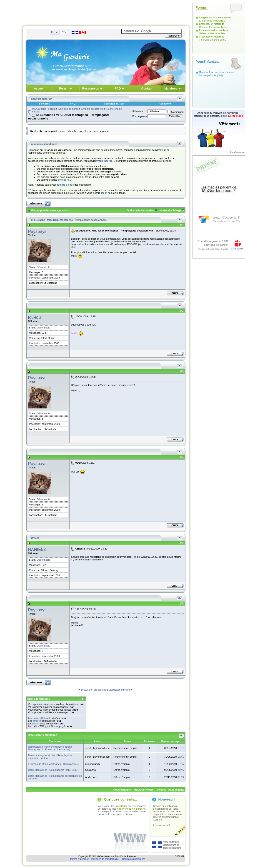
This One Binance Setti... (213, 40)
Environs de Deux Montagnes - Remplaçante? (54, 764)
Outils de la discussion (140, 210)
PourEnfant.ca (207, 61)
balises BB (39, 718)
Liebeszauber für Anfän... (213, 33)
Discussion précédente (94, 690)
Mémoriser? (176, 112)
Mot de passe (139, 116)
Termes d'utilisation (79, 859)
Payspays (37, 231)
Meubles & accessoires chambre (217, 72)
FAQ (118, 88)
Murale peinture (208, 75)
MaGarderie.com (144, 790)
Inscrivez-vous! (161, 825)
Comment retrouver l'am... (214, 27)
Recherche (165, 104)
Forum (64, 88)
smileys (37, 721)
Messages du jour (114, 104)
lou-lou (35, 317)
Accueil (39, 88)
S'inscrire (45, 104)
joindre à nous (66, 185)
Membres (171, 88)
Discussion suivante (119, 690)
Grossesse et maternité (212, 24)
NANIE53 (37, 549)
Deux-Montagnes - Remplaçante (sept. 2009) (53, 770)
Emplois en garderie (92, 109)
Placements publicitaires (133, 859)
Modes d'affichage (170, 210)
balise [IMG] (38, 724)
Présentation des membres (214, 30)
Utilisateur (137, 111)
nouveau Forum (107, 814)
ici (102, 193)
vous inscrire (105, 161)
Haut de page (176, 790)
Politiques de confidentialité (105, 859)
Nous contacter (122, 790)
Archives (161, 790)
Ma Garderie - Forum (44, 109)
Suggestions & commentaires (215, 18)
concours (63, 180)
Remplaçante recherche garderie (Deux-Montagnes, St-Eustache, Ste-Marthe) (50, 748)
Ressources (91, 88)
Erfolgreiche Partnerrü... (212, 21)
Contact (147, 88)
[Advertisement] (106, 12)
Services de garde (69, 109)
